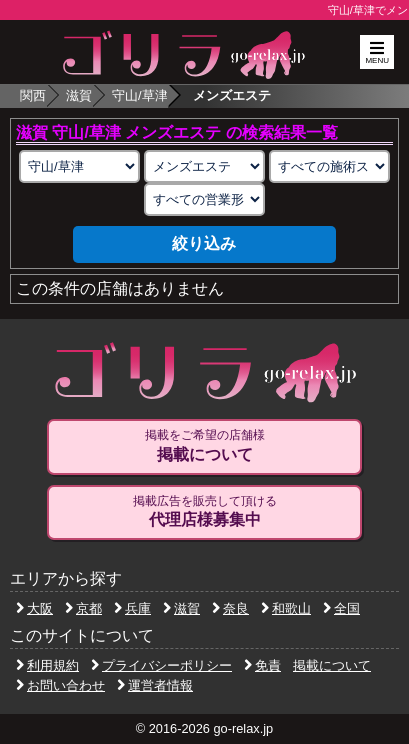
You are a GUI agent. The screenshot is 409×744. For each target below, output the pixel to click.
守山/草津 (140, 95)
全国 (341, 608)
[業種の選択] (204, 166)
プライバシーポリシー (161, 665)
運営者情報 (155, 685)
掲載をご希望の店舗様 (204, 446)
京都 (83, 608)
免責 (262, 665)
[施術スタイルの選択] (329, 166)
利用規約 (47, 665)
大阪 (34, 608)
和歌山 (286, 608)
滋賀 (79, 95)
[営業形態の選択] (204, 199)
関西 (33, 95)
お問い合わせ (60, 685)
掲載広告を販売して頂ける (204, 512)
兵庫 (132, 608)
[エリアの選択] (79, 166)
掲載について (332, 665)
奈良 (230, 608)
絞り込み (204, 243)
